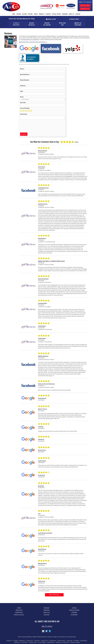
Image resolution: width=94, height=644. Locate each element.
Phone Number (25, 68)
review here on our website (30, 40)
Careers (78, 14)
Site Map (47, 602)
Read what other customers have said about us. (33, 42)
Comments (24, 102)
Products (42, 14)
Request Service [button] (85, 9)
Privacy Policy (19, 602)
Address (23, 73)
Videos (36, 14)
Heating (24, 14)
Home (14, 14)
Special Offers (56, 14)
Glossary (74, 602)
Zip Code (23, 90)
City (22, 79)
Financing (65, 14)
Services (48, 14)
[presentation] (26, 113)
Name (22, 56)
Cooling (19, 14)
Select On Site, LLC (51, 637)
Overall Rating (25, 96)
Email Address (25, 62)
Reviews (30, 14)
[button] (51, 19)
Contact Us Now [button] (85, 5)
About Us (72, 14)
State (22, 85)
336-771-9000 (47, 614)
